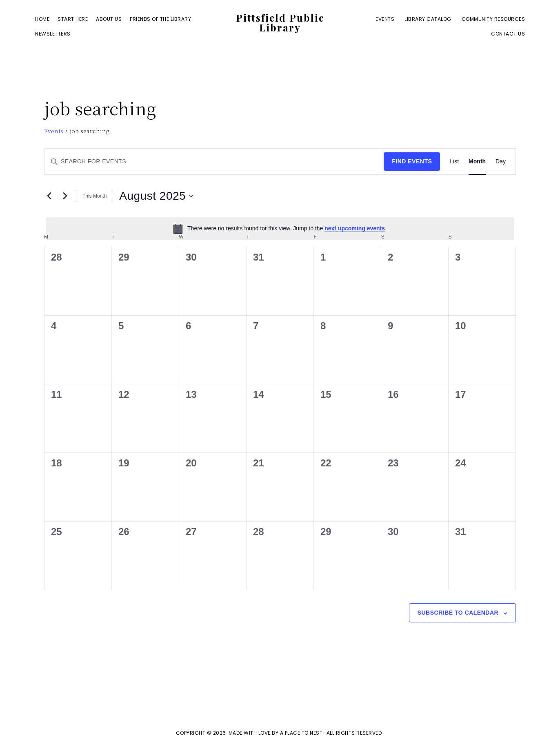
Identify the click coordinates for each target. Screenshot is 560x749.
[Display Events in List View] (454, 162)
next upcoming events (355, 228)
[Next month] (65, 196)
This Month (94, 196)
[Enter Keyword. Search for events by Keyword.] (214, 162)
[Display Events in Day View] (501, 162)
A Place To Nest (301, 733)
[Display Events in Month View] (477, 162)
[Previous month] (49, 196)
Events (54, 131)
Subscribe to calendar (458, 613)
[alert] (280, 229)
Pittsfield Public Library (280, 24)
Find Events (412, 161)
